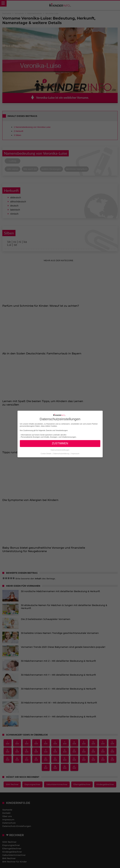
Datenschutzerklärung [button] (61, 454)
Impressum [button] (75, 454)
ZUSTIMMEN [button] (60, 443)
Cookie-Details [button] (46, 454)
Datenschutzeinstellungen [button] (60, 450)
